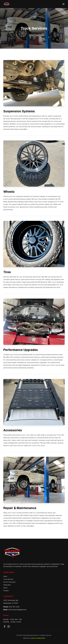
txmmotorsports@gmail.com (17, 610)
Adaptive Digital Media (38, 638)
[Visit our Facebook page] (5, 626)
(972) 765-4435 (14, 607)
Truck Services (8, 579)
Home (5, 576)
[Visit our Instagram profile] (9, 626)
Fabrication (7, 585)
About (5, 588)
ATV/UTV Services (9, 582)
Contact (6, 591)
